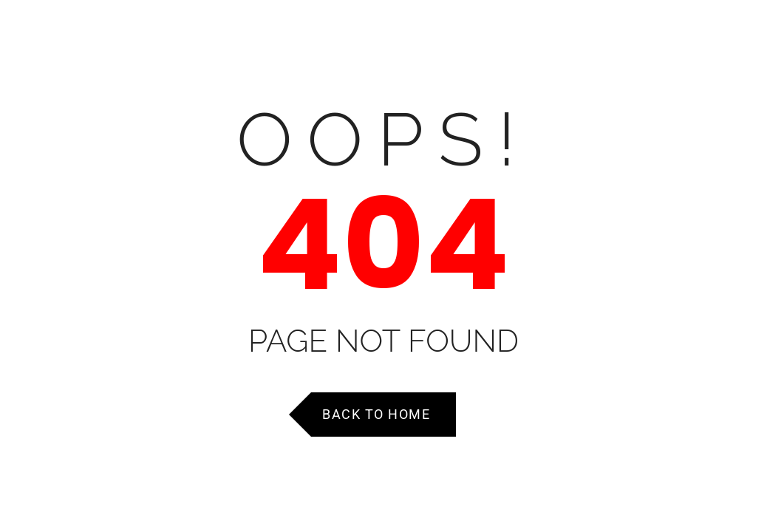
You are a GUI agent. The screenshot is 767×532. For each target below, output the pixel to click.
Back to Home (376, 414)
